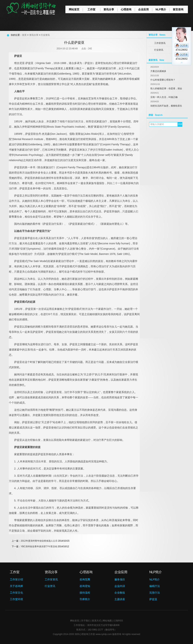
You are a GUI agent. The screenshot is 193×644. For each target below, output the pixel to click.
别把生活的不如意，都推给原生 (166, 106)
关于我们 (86, 621)
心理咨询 (126, 9)
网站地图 (107, 621)
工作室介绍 (16, 579)
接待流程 (85, 593)
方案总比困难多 (158, 71)
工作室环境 (16, 599)
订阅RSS (118, 621)
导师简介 (85, 599)
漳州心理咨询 (81, 634)
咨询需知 (85, 586)
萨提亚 (153, 599)
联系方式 (96, 621)
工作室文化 (16, 593)
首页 (24, 35)
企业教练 (120, 593)
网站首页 (74, 9)
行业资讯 (159, 50)
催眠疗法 (155, 586)
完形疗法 (155, 593)
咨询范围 (85, 579)
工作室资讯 (160, 43)
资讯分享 (109, 9)
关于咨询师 (16, 586)
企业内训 (120, 586)
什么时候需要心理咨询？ (163, 80)
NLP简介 (161, 9)
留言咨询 (178, 9)
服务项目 (120, 579)
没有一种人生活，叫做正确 (164, 97)
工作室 (91, 9)
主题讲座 (120, 599)
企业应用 (143, 9)
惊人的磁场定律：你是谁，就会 (166, 88)
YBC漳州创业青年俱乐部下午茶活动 (39, 546)
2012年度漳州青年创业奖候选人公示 (39, 541)
